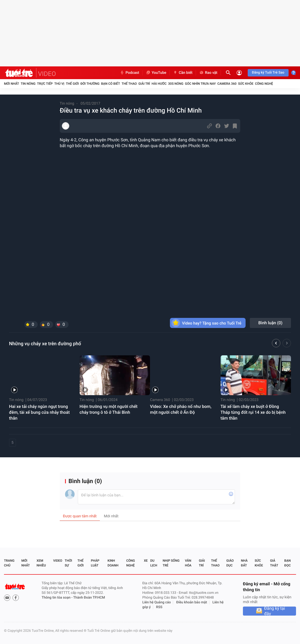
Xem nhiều (41, 563)
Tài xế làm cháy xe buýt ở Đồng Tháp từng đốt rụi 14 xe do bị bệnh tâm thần (253, 412)
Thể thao (129, 84)
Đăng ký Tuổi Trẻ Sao (268, 73)
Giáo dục (230, 563)
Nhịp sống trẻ (171, 563)
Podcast (130, 73)
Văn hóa (188, 563)
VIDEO (47, 74)
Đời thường (90, 84)
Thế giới (72, 84)
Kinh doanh (113, 563)
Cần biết (183, 73)
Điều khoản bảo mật (192, 602)
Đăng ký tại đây (275, 611)
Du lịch (154, 563)
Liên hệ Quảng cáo (157, 602)
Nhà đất (244, 563)
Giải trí (144, 84)
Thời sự (68, 563)
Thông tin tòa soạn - (57, 598)
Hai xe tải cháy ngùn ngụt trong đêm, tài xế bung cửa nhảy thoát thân (39, 412)
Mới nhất (12, 84)
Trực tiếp (45, 84)
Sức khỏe (246, 84)
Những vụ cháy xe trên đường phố (45, 344)
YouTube (156, 73)
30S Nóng (176, 84)
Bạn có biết (111, 84)
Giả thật (274, 563)
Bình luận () (270, 323)
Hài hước (159, 84)
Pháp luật (95, 563)
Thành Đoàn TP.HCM (89, 598)
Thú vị (59, 84)
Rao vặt (208, 73)
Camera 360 (227, 84)
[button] (276, 344)
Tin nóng (28, 84)
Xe (146, 561)
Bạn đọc (288, 563)
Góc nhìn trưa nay (200, 84)
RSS (159, 607)
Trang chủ (9, 563)
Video (58, 561)
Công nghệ (264, 84)
